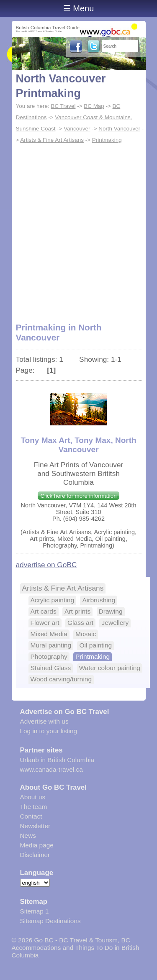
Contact (31, 816)
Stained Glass (51, 668)
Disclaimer (35, 855)
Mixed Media (49, 634)
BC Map (94, 106)
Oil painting (95, 645)
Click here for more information (78, 496)
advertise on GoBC (46, 565)
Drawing (111, 611)
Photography (49, 656)
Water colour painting (110, 668)
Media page (37, 845)
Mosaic (86, 634)
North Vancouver (119, 129)
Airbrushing (99, 600)
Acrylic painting (53, 600)
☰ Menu (79, 8)
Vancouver (77, 129)
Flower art (45, 623)
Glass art (80, 623)
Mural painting (51, 645)
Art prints (77, 611)
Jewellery (115, 623)
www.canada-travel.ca (51, 769)
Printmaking (107, 140)
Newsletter (35, 826)
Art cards (44, 611)
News (28, 835)
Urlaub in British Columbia (57, 760)
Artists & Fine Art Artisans (52, 140)
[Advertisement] (78, 228)
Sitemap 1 (35, 911)
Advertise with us (44, 721)
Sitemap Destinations (50, 921)
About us (33, 797)
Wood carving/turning (61, 679)
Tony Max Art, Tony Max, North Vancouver (78, 445)
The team (34, 807)
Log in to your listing (49, 731)
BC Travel (63, 106)
